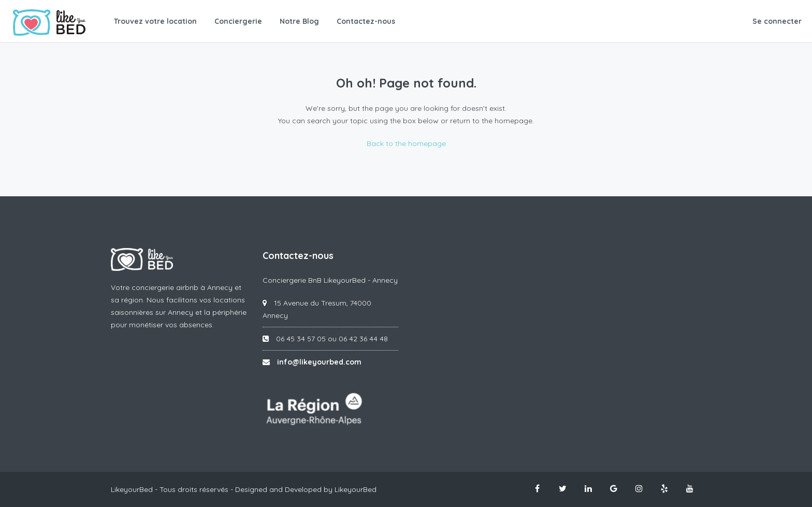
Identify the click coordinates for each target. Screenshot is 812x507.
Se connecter (777, 21)
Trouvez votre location (155, 21)
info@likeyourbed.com (319, 362)
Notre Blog (299, 21)
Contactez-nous (366, 21)
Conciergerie (238, 21)
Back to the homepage (406, 143)
